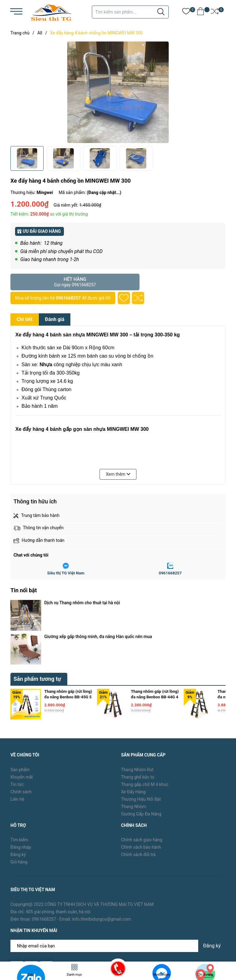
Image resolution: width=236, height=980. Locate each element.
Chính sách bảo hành (141, 797)
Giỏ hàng (19, 811)
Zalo (31, 975)
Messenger (162, 975)
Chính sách (21, 741)
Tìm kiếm (19, 789)
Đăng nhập (21, 797)
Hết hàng (75, 282)
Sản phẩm (20, 719)
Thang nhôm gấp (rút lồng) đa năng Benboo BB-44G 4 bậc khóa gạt (155, 647)
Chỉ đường (205, 975)
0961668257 (68, 298)
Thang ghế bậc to (138, 727)
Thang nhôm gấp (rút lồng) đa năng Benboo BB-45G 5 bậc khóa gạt (68, 647)
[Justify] (161, 12)
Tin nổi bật (24, 590)
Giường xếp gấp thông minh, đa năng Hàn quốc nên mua (98, 611)
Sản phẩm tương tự (37, 628)
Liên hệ (17, 749)
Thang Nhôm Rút (137, 719)
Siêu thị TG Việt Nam (66, 573)
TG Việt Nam (57, 940)
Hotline (118, 972)
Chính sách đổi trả (138, 804)
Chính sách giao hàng (142, 789)
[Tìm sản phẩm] (130, 12)
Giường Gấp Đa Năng (141, 764)
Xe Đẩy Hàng (133, 741)
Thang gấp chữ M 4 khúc (145, 734)
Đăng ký (18, 804)
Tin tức (17, 734)
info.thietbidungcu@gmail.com (102, 869)
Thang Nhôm (134, 756)
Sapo (98, 940)
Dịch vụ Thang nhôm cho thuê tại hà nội (82, 603)
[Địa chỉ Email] (118, 896)
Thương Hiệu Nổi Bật (141, 749)
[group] (118, 92)
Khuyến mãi (22, 727)
